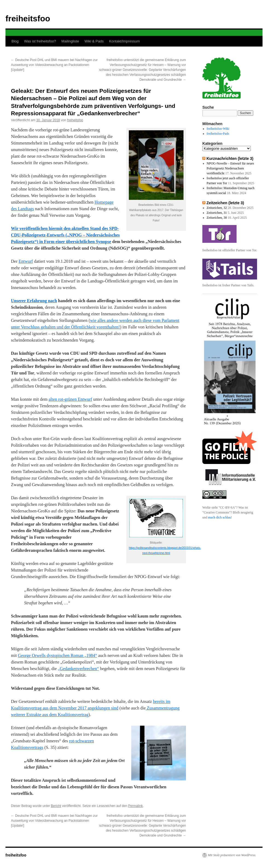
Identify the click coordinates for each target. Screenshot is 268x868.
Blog (15, 41)
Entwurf (26, 261)
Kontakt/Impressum (124, 41)
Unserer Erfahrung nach (34, 301)
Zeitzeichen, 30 (217, 218)
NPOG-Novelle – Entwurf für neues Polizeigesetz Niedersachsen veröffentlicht (230, 168)
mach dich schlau (219, 517)
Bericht (56, 806)
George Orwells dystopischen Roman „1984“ (57, 655)
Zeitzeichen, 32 (217, 208)
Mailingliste (70, 41)
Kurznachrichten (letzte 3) (230, 158)
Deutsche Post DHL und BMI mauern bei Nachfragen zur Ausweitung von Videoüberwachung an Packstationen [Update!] (54, 65)
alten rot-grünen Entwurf (70, 399)
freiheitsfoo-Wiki (218, 129)
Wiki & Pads (94, 41)
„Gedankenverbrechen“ (78, 669)
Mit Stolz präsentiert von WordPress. (232, 855)
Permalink (136, 806)
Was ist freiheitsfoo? (40, 41)
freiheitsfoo (28, 18)
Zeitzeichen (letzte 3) (225, 203)
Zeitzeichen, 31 (217, 213)
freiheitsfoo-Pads (218, 134)
